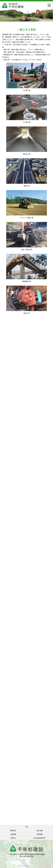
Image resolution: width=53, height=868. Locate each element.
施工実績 (40, 831)
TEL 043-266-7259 (26, 856)
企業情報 (13, 834)
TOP (26, 827)
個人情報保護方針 (40, 838)
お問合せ (13, 838)
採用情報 (40, 834)
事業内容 (13, 831)
